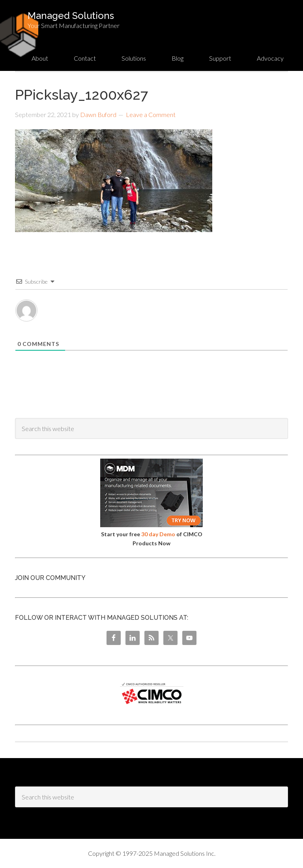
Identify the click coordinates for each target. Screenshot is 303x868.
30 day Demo (158, 534)
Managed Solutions (71, 16)
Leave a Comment (151, 114)
